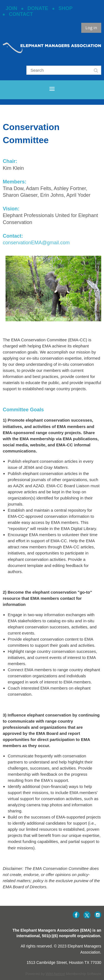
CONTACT (21, 14)
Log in (91, 28)
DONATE (38, 8)
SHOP (66, 8)
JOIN (11, 8)
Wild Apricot (55, 974)
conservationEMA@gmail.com (36, 243)
